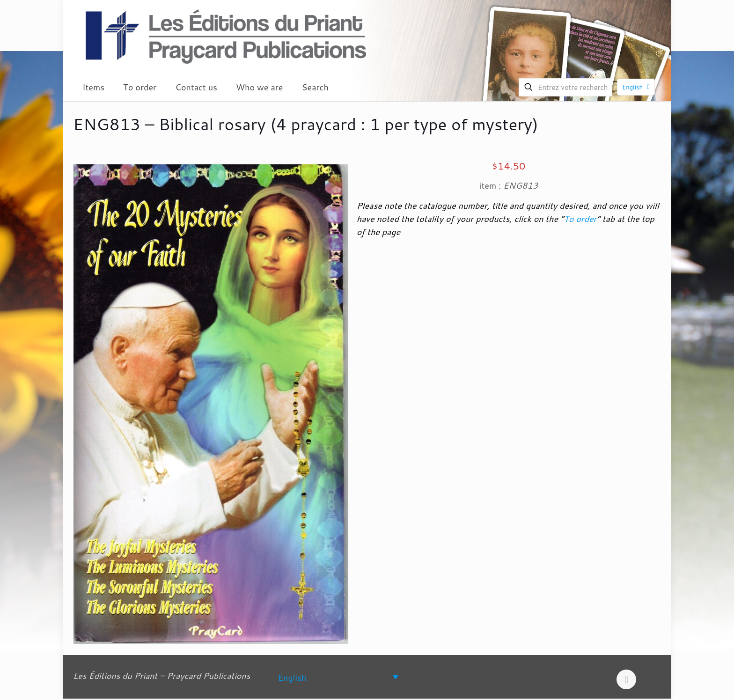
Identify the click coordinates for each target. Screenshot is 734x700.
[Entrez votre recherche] (565, 87)
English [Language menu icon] (637, 87)
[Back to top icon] (626, 679)
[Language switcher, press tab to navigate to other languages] (338, 677)
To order (580, 219)
